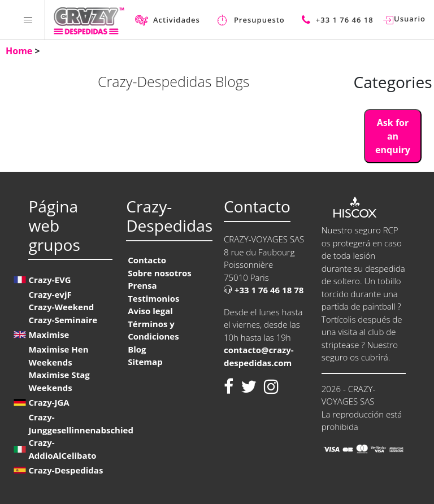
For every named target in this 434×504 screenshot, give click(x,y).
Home (20, 51)
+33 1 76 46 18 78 (264, 290)
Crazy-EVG (49, 280)
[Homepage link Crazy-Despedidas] (89, 20)
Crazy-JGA (49, 402)
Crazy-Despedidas (66, 470)
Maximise (49, 334)
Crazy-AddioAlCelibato (62, 449)
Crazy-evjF (50, 294)
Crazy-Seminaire (63, 320)
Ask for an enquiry (393, 136)
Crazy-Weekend (61, 307)
